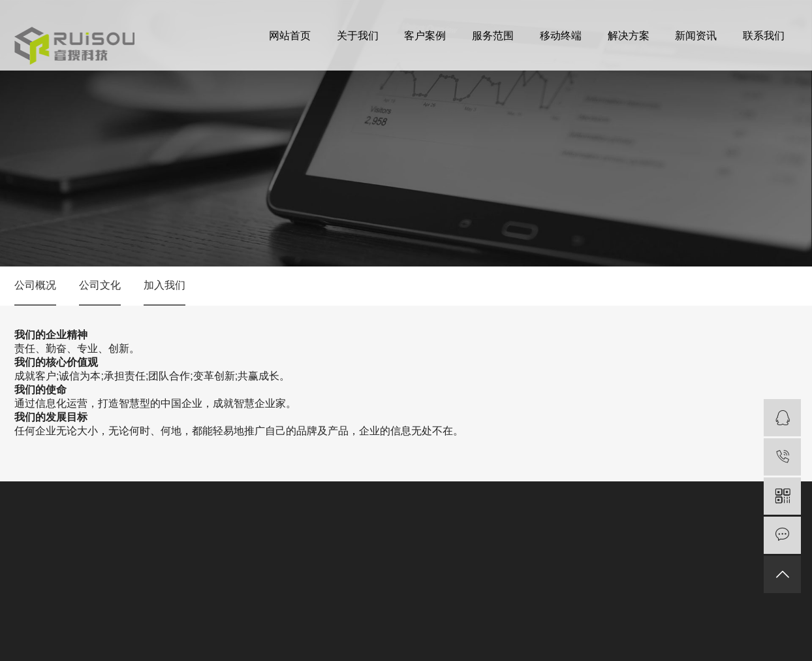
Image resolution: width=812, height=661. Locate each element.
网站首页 (290, 40)
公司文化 (100, 285)
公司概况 (35, 285)
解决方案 (629, 40)
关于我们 (358, 40)
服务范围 (493, 40)
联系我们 (764, 40)
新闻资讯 (696, 40)
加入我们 (164, 285)
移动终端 (561, 40)
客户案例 (425, 40)
